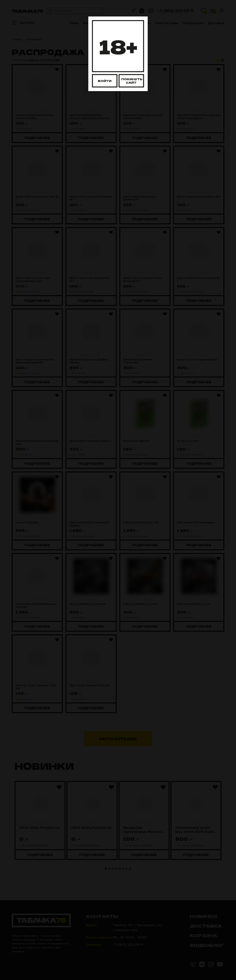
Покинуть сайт (132, 81)
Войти (105, 81)
